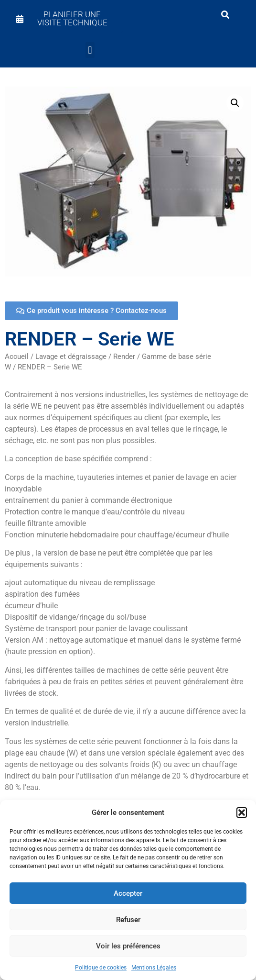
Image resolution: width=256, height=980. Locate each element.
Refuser (128, 920)
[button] (242, 813)
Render (124, 356)
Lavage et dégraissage (71, 356)
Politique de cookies (101, 968)
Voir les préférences (128, 946)
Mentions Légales (154, 968)
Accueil (17, 356)
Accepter (128, 893)
